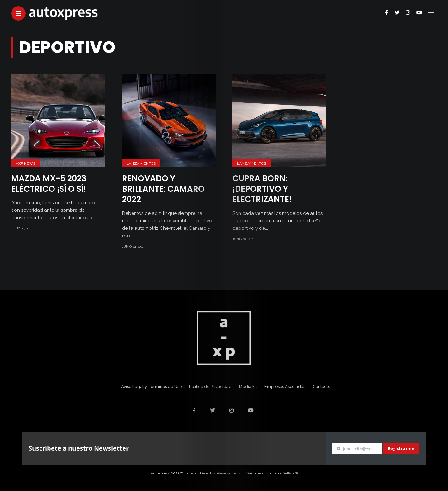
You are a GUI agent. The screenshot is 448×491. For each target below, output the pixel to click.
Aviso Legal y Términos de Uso (151, 387)
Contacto (322, 387)
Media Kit (248, 387)
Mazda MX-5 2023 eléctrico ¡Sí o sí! (49, 184)
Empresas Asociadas (285, 387)
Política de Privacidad (210, 387)
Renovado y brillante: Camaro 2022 (163, 189)
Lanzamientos (141, 163)
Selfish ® (290, 473)
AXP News (26, 163)
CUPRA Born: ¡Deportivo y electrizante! (262, 189)
